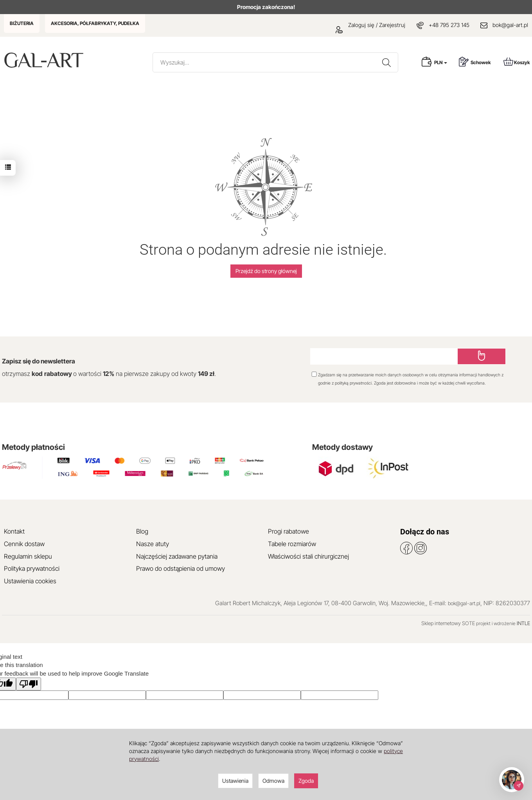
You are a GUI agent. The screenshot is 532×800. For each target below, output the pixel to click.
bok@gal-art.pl (510, 25)
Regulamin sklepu (28, 556)
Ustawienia (235, 781)
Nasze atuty (153, 544)
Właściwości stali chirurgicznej (308, 556)
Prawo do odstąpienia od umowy (181, 568)
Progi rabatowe (288, 531)
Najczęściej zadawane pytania (177, 556)
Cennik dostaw (24, 544)
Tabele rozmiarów (292, 544)
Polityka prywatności (32, 568)
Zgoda (306, 781)
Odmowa (273, 781)
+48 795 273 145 (449, 25)
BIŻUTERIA (22, 23)
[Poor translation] (29, 684)
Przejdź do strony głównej (266, 271)
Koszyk (517, 62)
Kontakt (14, 531)
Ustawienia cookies (30, 581)
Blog (142, 531)
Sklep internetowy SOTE (448, 623)
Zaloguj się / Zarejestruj (370, 25)
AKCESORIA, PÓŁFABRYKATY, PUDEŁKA (95, 23)
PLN (441, 62)
